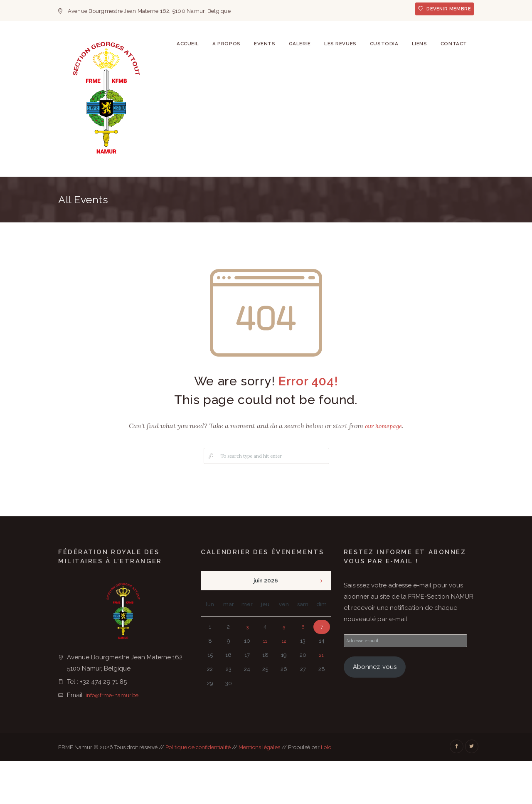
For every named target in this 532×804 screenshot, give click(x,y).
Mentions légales (259, 789)
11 (265, 683)
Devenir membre (445, 10)
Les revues (329, 201)
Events (248, 201)
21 (321, 697)
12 (284, 683)
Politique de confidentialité (198, 789)
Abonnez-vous (375, 710)
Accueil (166, 201)
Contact (452, 201)
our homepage (383, 467)
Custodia (376, 201)
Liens (415, 201)
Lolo (326, 789)
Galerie (286, 201)
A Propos (207, 201)
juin (266, 622)
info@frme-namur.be (116, 737)
